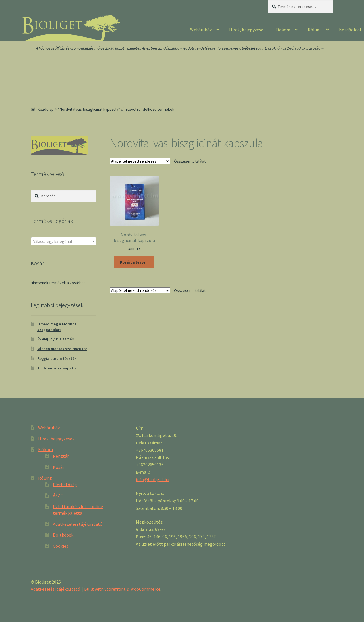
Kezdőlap (46, 109)
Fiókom (283, 30)
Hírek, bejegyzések (247, 30)
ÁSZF (58, 496)
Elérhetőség (65, 485)
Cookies (61, 546)
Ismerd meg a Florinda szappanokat (57, 327)
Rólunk (315, 30)
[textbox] (64, 241)
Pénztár (61, 456)
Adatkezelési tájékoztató (78, 524)
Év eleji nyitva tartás (56, 339)
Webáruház (201, 30)
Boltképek (63, 535)
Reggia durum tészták (57, 358)
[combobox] (64, 241)
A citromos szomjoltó (56, 368)
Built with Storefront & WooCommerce (122, 589)
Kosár (59, 467)
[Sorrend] (140, 161)
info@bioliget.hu (153, 479)
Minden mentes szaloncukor (62, 349)
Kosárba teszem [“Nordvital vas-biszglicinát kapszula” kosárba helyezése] (134, 262)
